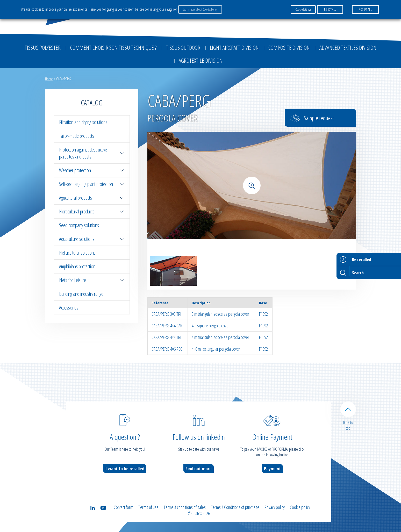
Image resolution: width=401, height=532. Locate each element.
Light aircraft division (234, 47)
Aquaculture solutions (92, 239)
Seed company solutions (79, 225)
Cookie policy (300, 507)
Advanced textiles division (348, 47)
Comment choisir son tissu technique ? (113, 47)
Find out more (199, 469)
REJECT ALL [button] (330, 9)
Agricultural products (92, 198)
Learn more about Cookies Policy (200, 9)
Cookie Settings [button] (303, 9)
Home (49, 79)
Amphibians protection (77, 266)
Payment (272, 469)
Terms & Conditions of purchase (235, 507)
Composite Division (289, 47)
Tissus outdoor (183, 47)
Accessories (69, 308)
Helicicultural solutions (77, 253)
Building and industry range (81, 294)
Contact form (123, 507)
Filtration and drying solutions (83, 122)
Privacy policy (275, 507)
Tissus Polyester (43, 47)
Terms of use (148, 507)
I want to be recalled (125, 469)
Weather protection (92, 170)
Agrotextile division (201, 60)
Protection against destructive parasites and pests (92, 153)
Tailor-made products (77, 136)
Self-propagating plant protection (92, 184)
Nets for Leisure (92, 280)
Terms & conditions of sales (185, 507)
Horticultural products (92, 211)
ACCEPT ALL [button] (365, 9)
